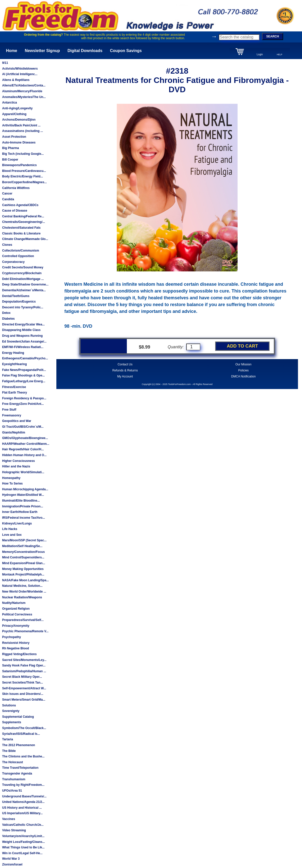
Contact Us (125, 364)
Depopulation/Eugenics (19, 302)
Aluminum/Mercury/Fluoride (22, 91)
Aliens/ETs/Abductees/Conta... (24, 85)
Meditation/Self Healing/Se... (22, 546)
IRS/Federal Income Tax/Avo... (23, 518)
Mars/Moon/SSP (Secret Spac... (24, 540)
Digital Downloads (85, 51)
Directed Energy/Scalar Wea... (23, 324)
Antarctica (9, 103)
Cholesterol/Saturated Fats (21, 228)
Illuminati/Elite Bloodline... (21, 501)
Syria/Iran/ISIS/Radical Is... (21, 734)
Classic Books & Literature (21, 233)
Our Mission (243, 364)
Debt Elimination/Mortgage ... (23, 279)
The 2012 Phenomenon (18, 745)
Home (12, 51)
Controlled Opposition (18, 256)
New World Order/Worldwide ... (24, 592)
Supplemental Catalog (18, 717)
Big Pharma (10, 148)
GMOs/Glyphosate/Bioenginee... (25, 438)
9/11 (5, 63)
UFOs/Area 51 (12, 791)
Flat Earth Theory (14, 393)
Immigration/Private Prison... (23, 506)
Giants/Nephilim (13, 432)
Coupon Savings (126, 51)
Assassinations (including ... (22, 131)
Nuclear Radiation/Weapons (22, 597)
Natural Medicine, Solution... (22, 586)
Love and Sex (12, 535)
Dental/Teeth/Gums (16, 296)
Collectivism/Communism (21, 251)
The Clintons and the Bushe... (23, 756)
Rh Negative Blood (15, 648)
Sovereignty (11, 711)
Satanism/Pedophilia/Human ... (24, 671)
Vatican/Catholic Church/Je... (23, 825)
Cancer (7, 194)
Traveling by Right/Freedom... (23, 785)
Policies (243, 370)
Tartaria (7, 739)
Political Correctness (17, 614)
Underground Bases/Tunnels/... (24, 796)
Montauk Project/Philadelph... (23, 574)
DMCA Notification (243, 376)
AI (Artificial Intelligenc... (20, 74)
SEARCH (273, 36)
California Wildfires (16, 188)
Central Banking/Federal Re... (23, 216)
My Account (125, 376)
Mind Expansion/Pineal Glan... (24, 563)
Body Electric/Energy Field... (22, 176)
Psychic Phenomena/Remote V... (25, 631)
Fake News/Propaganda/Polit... (24, 370)
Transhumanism (14, 779)
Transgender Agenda (17, 774)
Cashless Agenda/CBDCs (20, 205)
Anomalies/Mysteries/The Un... (24, 97)
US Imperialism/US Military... (22, 813)
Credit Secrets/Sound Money (23, 267)
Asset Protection (14, 137)
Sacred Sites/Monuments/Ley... (24, 660)
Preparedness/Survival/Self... (23, 620)
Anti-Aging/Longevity (17, 108)
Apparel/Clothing (14, 114)
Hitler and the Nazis (16, 466)
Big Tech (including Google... (23, 154)
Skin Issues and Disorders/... (23, 694)
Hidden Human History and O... (24, 455)
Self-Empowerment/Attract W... (24, 688)
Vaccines (8, 819)
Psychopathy (11, 637)
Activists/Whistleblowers (20, 69)
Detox (6, 313)
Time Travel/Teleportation (20, 768)
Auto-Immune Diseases (19, 142)
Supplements (11, 722)
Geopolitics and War (17, 421)
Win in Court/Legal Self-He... (22, 853)
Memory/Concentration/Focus (23, 552)
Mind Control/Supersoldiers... (23, 557)
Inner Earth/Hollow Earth (20, 512)
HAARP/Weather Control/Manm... (26, 444)
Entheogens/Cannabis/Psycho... (25, 358)
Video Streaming (14, 830)
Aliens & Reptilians (16, 80)
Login (260, 54)
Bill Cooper (10, 160)
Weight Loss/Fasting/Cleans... (23, 842)
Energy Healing (13, 353)
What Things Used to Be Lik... (23, 847)
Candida (8, 199)
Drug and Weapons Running (22, 336)
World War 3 (11, 859)
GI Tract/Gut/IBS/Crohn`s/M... (23, 427)
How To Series (12, 484)
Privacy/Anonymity (16, 626)
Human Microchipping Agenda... (25, 489)
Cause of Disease (14, 211)
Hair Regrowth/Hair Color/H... (23, 449)
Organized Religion (16, 609)
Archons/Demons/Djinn (19, 120)
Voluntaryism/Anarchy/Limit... (23, 836)
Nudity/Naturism (14, 603)
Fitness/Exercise (14, 387)
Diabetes (8, 319)
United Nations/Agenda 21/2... (23, 802)
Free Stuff (9, 410)
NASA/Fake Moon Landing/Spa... (25, 580)
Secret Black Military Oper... (22, 677)
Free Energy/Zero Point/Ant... (23, 404)
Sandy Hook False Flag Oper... (24, 665)
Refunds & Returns (125, 370)
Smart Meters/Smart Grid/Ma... (24, 700)
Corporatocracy (13, 262)
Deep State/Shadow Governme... (25, 284)
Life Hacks (10, 529)
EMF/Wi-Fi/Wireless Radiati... (23, 347)
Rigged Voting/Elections (19, 654)
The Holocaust (12, 762)
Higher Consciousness (18, 461)
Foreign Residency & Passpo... (24, 398)
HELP (280, 55)
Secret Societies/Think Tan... (22, 683)
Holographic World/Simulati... (23, 472)
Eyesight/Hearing (14, 364)
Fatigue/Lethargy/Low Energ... (24, 381)
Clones (7, 245)
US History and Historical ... (22, 808)
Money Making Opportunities (23, 569)
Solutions (9, 705)
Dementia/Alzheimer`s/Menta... (24, 290)
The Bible (9, 751)
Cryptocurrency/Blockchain (22, 273)
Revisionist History (16, 643)
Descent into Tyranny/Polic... (23, 307)
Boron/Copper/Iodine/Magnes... (24, 182)
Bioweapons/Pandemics (19, 165)
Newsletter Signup (42, 51)
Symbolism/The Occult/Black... (24, 728)
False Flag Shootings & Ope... (23, 375)
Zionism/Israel (12, 864)
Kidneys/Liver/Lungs (17, 523)
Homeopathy (11, 478)
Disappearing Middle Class (21, 330)
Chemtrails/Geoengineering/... (23, 222)
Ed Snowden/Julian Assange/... (24, 342)
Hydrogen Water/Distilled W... (23, 495)
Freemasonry (11, 415)
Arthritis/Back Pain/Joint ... (21, 125)
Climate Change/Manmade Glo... (25, 239)
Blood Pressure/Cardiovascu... (24, 171)
